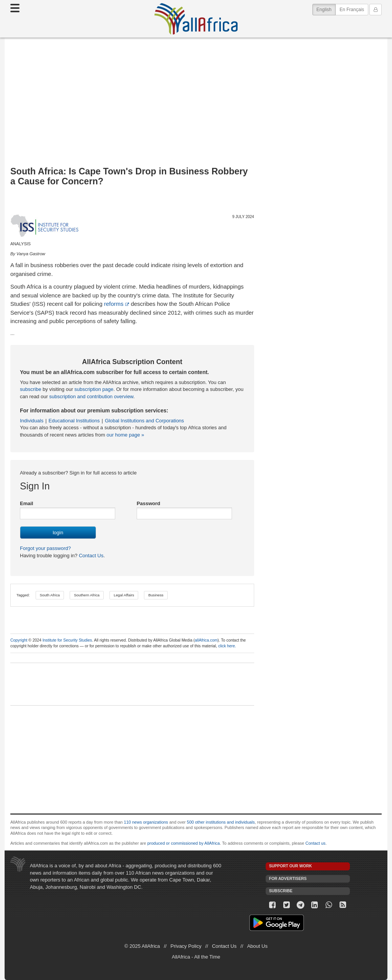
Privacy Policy (186, 946)
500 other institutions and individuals (221, 822)
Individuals (32, 421)
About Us (257, 946)
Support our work (291, 866)
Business (156, 595)
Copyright (19, 640)
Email (27, 503)
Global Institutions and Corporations (145, 421)
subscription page (94, 389)
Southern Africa (87, 595)
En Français (352, 10)
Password (148, 503)
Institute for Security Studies (67, 640)
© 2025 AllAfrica (142, 946)
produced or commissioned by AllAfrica (184, 843)
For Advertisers (288, 879)
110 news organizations (146, 822)
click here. (227, 646)
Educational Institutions (74, 421)
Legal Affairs (124, 595)
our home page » (125, 435)
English (326, 9)
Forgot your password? (45, 548)
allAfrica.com (206, 640)
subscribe (31, 389)
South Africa (50, 595)
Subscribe (281, 891)
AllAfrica (196, 19)
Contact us (316, 843)
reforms (114, 304)
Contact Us (90, 556)
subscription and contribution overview (91, 396)
